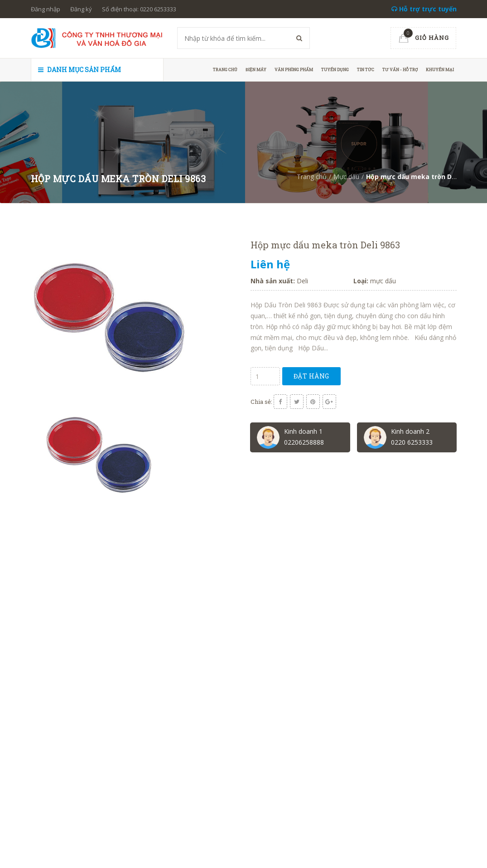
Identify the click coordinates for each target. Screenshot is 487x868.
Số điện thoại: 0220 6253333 (139, 9)
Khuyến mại (440, 70)
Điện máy (256, 70)
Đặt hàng (311, 376)
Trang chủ (225, 70)
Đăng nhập (46, 9)
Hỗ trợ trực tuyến (424, 9)
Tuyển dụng (335, 70)
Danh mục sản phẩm (80, 70)
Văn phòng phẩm (294, 70)
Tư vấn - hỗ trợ (400, 70)
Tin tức (366, 70)
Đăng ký (81, 9)
